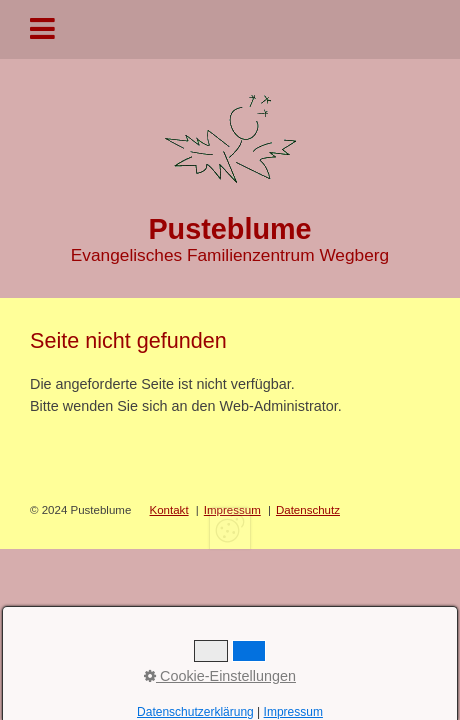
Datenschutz (308, 510)
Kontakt (169, 510)
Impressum (232, 510)
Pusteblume (229, 229)
